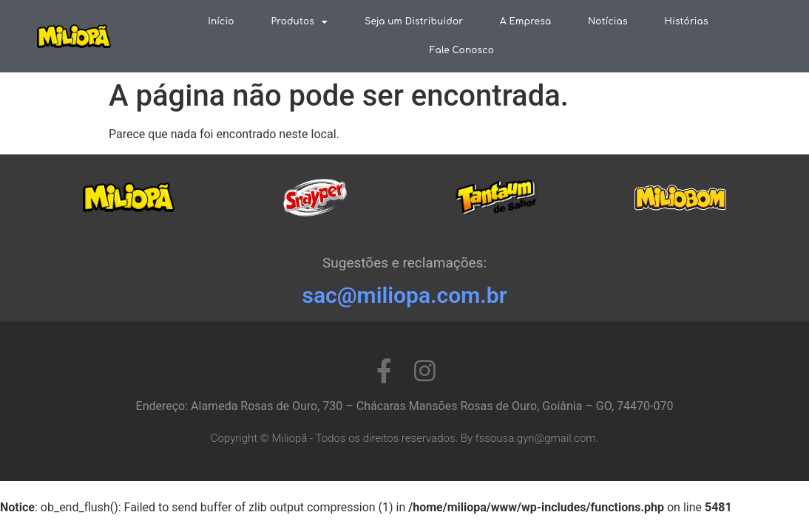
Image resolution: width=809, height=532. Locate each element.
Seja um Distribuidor (414, 21)
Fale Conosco (462, 50)
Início (221, 21)
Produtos (300, 22)
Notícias (607, 21)
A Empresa (525, 21)
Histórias (687, 21)
